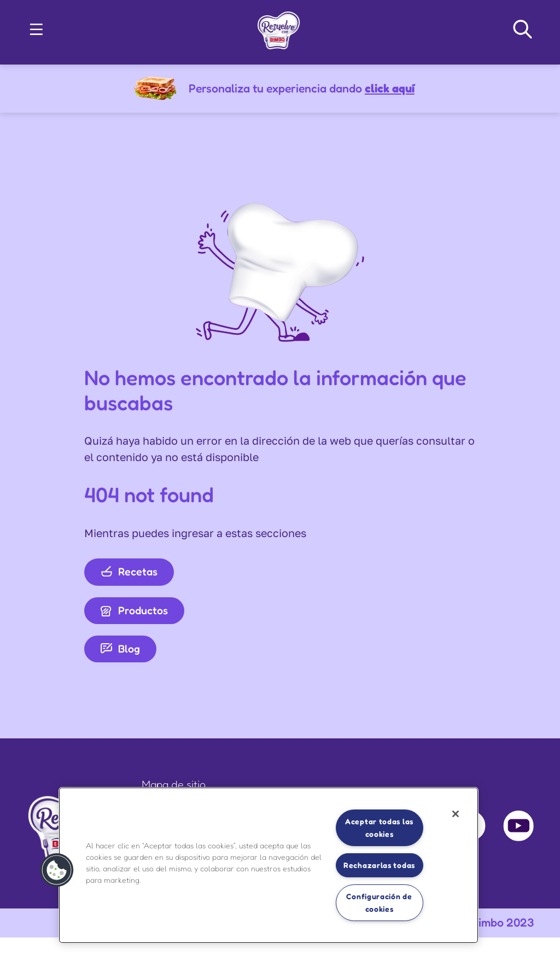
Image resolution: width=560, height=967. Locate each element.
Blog (120, 649)
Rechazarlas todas (379, 865)
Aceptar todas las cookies (379, 827)
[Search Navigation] (523, 29)
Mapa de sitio (174, 784)
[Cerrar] (456, 814)
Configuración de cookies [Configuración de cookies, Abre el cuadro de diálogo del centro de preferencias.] (379, 902)
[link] (279, 28)
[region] (269, 865)
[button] (36, 29)
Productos (134, 610)
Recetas (129, 572)
